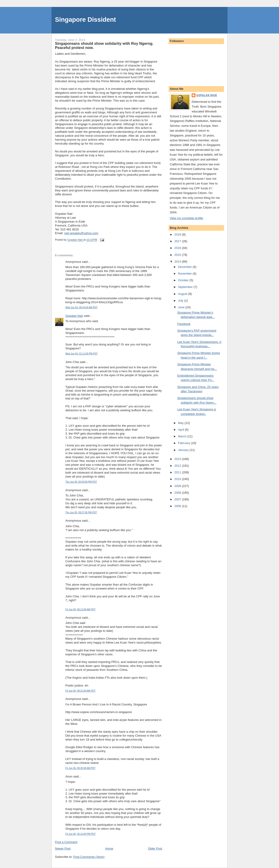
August (183, 294)
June (182, 307)
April (182, 430)
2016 (178, 248)
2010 (178, 479)
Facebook (184, 324)
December (185, 267)
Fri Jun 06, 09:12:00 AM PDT (80, 609)
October (184, 280)
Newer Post (63, 848)
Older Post (155, 848)
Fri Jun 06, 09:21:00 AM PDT (80, 691)
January (184, 450)
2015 (178, 255)
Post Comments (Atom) (89, 857)
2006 (178, 506)
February (185, 443)
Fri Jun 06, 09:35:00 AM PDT (80, 768)
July (181, 301)
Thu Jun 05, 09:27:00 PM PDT (81, 513)
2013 (178, 459)
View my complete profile (186, 218)
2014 (178, 262)
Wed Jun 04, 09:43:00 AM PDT (81, 307)
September (186, 287)
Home (109, 848)
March (183, 436)
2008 (178, 493)
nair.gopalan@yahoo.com (81, 233)
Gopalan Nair (74, 316)
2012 (178, 466)
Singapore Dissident (85, 20)
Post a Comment (66, 842)
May (181, 423)
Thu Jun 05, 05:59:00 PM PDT (81, 482)
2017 (178, 241)
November (185, 274)
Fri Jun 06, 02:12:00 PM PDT (80, 834)
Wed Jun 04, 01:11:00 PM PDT (82, 354)
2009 (178, 486)
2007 (178, 499)
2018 (178, 234)
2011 (178, 472)
